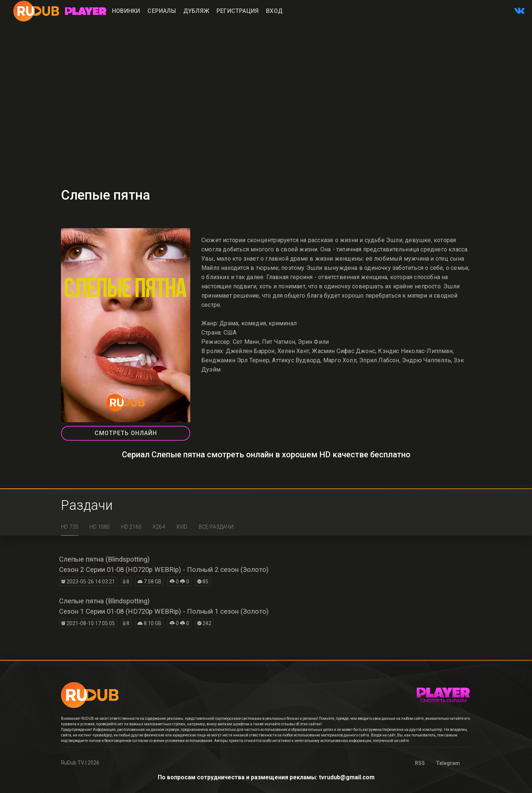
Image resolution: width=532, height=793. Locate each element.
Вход (274, 11)
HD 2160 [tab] (131, 527)
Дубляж (196, 11)
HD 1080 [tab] (100, 527)
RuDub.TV (73, 763)
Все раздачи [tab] (216, 527)
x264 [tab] (159, 527)
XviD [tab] (182, 527)
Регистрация (238, 11)
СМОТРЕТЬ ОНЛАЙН (126, 433)
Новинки (126, 11)
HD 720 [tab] (70, 527)
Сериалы (161, 11)
